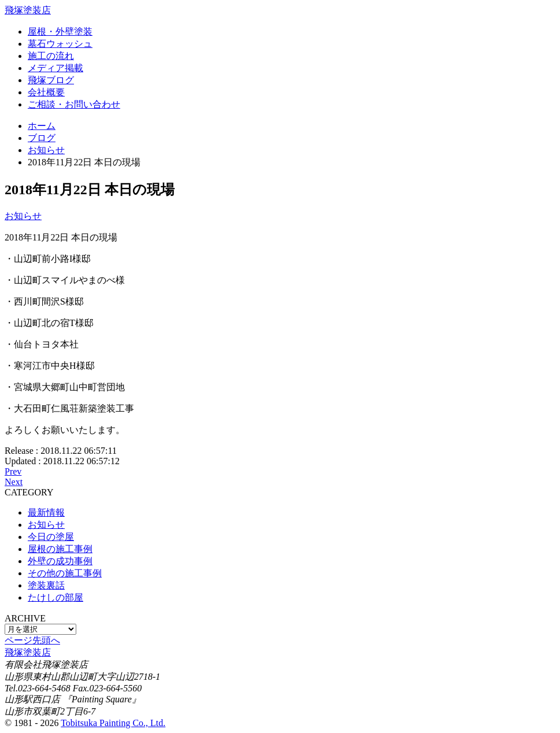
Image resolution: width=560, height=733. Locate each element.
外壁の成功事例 (60, 561)
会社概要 (46, 92)
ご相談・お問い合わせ (74, 104)
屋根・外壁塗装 (60, 32)
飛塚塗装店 (28, 10)
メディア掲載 (55, 68)
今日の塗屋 (51, 537)
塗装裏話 (46, 585)
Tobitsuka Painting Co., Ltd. (113, 723)
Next (14, 482)
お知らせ (23, 216)
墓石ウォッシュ (60, 44)
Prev (13, 471)
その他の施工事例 (65, 573)
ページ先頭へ (32, 640)
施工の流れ (51, 56)
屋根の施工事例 (60, 549)
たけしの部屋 (55, 597)
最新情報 (46, 512)
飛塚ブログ (51, 80)
